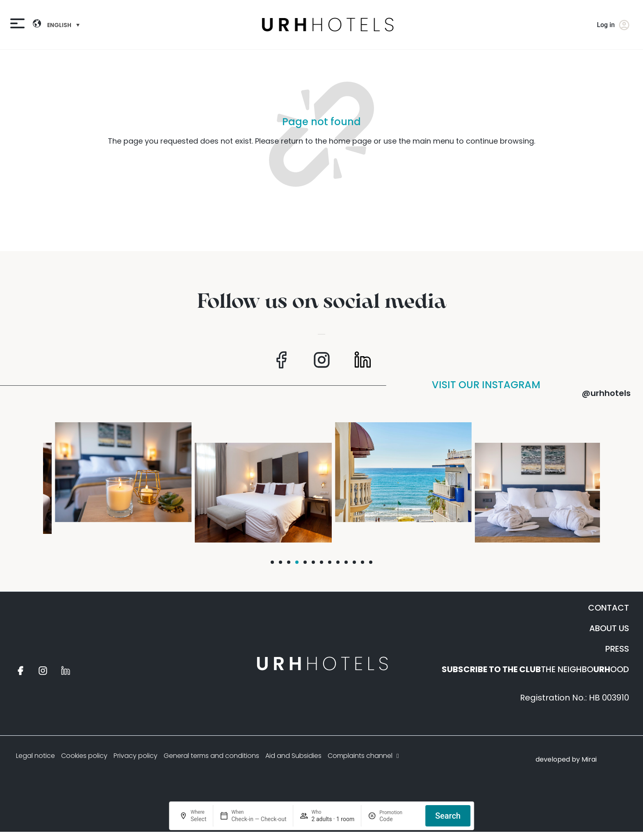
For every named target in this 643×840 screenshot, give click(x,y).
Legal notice (35, 756)
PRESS (617, 649)
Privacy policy (136, 756)
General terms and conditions (211, 756)
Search (448, 816)
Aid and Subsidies (293, 756)
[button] (272, 562)
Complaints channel (364, 756)
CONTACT (609, 608)
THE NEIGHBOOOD (535, 669)
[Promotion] (399, 819)
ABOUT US (609, 628)
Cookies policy (84, 756)
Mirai (589, 759)
